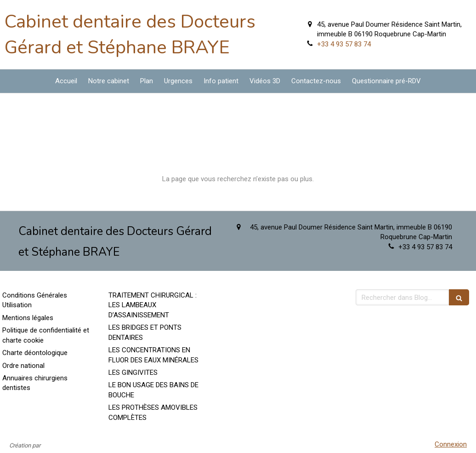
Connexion (451, 444)
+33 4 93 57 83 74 (344, 44)
